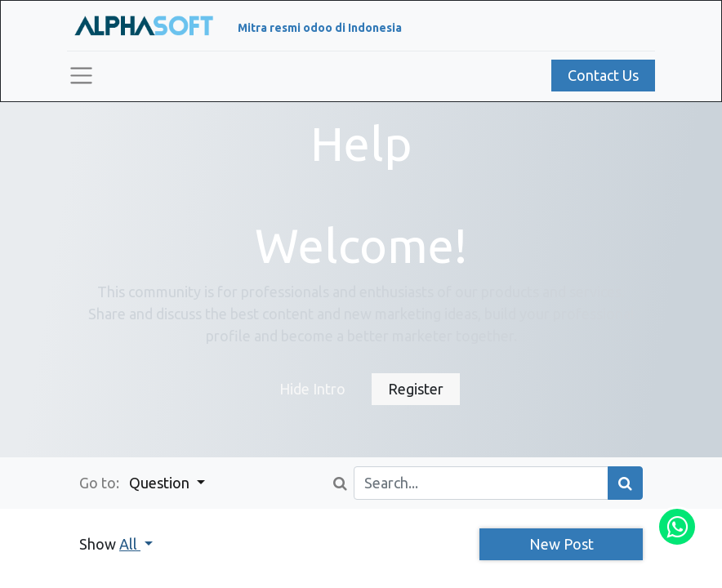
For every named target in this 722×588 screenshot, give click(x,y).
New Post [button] (562, 544)
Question (161, 483)
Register (416, 389)
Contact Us (603, 75)
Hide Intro (312, 389)
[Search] (625, 483)
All (130, 544)
